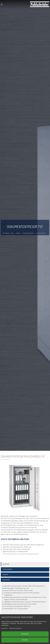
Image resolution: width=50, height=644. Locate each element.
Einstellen (25, 640)
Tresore (18, 233)
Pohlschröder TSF (41, 233)
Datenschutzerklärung (16, 628)
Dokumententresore (28, 233)
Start (12, 233)
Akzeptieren (25, 634)
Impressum (5, 628)
